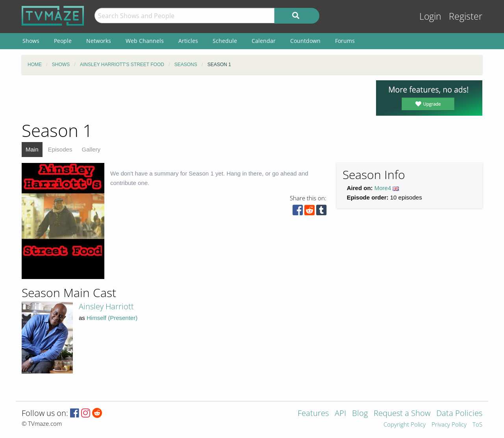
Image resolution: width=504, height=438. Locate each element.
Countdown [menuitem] (305, 41)
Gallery (91, 149)
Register (466, 16)
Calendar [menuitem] (264, 41)
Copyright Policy (405, 425)
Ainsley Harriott (106, 306)
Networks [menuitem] (99, 41)
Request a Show (402, 414)
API (340, 414)
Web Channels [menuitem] (145, 41)
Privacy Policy (449, 425)
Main (32, 149)
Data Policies (459, 414)
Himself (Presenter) (112, 318)
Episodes (60, 149)
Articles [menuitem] (188, 41)
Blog (360, 414)
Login (430, 16)
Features (313, 414)
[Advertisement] (193, 98)
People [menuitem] (63, 41)
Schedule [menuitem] (225, 41)
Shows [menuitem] (31, 41)
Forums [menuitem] (345, 41)
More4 (383, 188)
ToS (477, 425)
